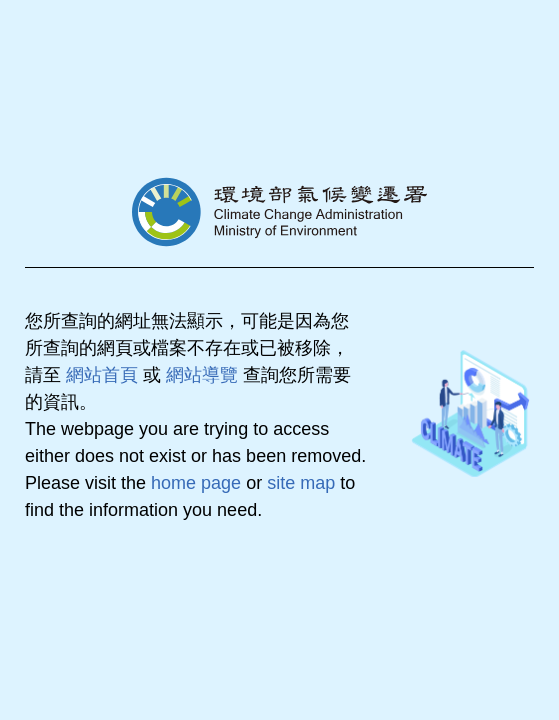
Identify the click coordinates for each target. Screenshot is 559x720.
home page (196, 483)
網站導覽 (202, 375)
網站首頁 (102, 375)
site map (301, 483)
